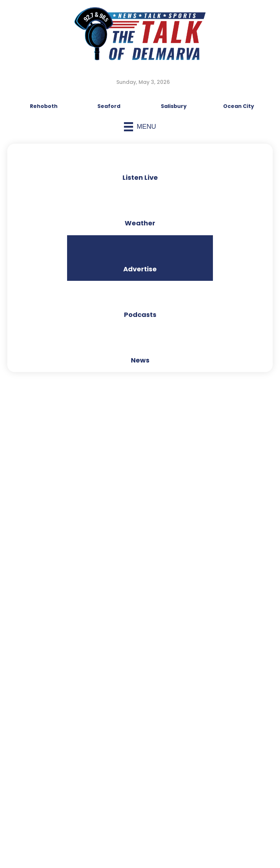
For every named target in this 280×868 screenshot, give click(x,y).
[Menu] (140, 127)
